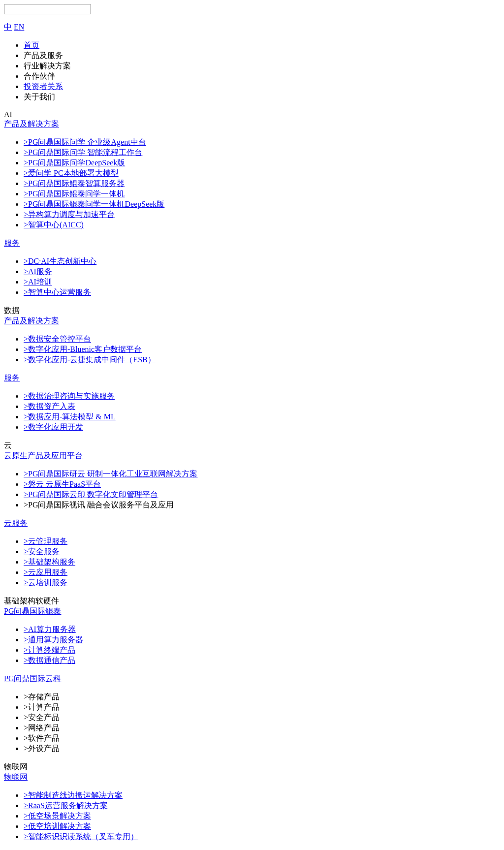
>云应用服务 (46, 572)
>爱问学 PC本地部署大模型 (71, 173)
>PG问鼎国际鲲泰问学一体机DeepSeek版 (94, 204)
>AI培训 (38, 282)
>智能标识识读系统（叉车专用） (81, 836)
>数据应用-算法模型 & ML (70, 417)
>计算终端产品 (49, 650)
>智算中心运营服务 (57, 292)
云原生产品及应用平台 (43, 456)
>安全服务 (42, 551)
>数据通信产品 (49, 660)
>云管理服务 (46, 541)
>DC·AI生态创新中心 (60, 261)
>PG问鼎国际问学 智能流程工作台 (83, 152)
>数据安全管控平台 (57, 339)
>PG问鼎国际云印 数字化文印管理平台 (91, 494)
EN (19, 27)
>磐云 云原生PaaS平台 (62, 484)
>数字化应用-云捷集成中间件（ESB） (90, 360)
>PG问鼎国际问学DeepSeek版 (74, 163)
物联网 (16, 777)
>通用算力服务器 (53, 640)
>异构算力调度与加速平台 (69, 214)
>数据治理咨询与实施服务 (69, 396)
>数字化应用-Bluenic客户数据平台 (83, 349)
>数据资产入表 (49, 406)
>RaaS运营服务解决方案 (66, 805)
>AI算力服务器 (50, 629)
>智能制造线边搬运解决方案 (73, 795)
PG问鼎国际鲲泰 (32, 611)
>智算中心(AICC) (54, 225)
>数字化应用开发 (53, 427)
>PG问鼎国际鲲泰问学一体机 (74, 194)
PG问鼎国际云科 (32, 678)
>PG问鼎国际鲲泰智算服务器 (74, 183)
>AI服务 (38, 271)
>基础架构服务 (49, 562)
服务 (12, 243)
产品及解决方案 (31, 124)
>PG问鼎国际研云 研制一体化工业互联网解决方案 (110, 474)
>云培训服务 (46, 582)
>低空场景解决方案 (57, 816)
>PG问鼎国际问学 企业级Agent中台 (85, 142)
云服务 (16, 523)
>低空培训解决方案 (57, 826)
